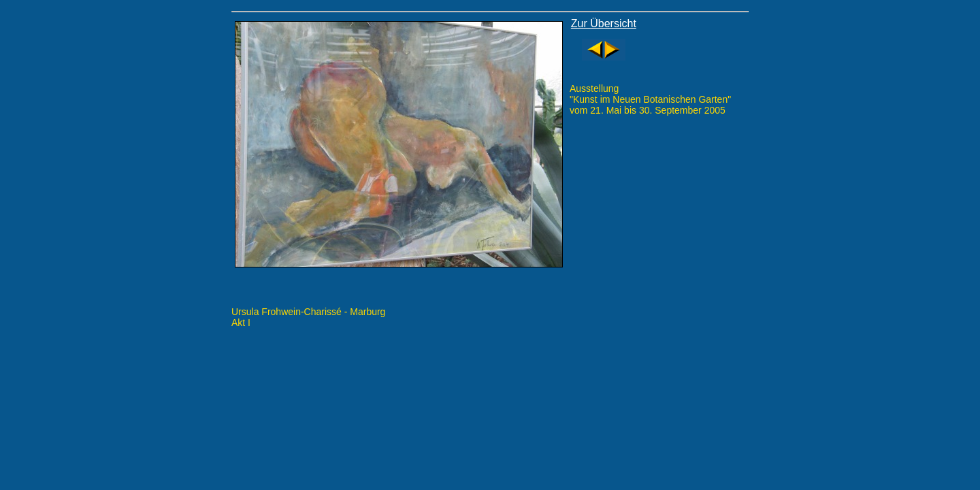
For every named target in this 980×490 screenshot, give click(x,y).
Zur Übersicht (604, 23)
